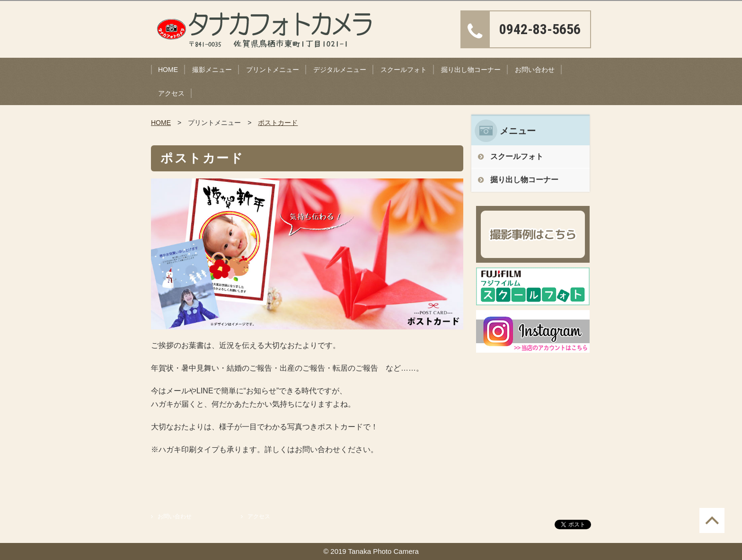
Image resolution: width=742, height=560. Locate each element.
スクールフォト (404, 70)
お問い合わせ (535, 70)
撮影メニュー (212, 70)
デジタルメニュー (340, 70)
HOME (168, 70)
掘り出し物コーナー (471, 70)
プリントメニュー (273, 70)
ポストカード (278, 123)
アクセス (171, 93)
